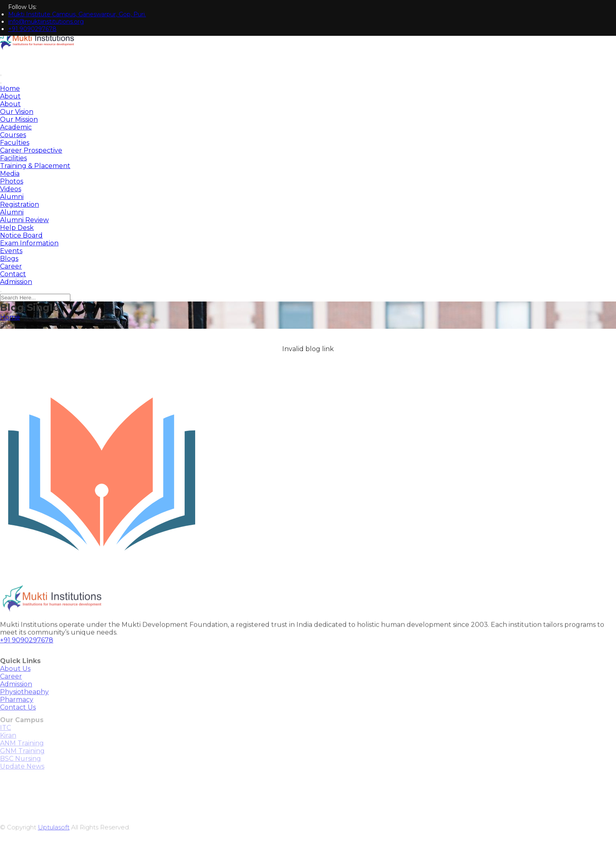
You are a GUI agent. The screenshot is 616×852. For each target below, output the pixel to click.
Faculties (15, 143)
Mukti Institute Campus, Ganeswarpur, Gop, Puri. (77, 14)
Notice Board (21, 235)
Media (10, 174)
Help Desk (17, 228)
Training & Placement (35, 166)
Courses (13, 135)
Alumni (12, 197)
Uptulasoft (54, 838)
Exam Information (29, 243)
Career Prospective (31, 150)
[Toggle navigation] (1, 83)
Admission (16, 282)
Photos (12, 181)
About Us (15, 678)
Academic (16, 127)
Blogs (9, 259)
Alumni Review (24, 220)
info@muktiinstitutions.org (46, 22)
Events (11, 251)
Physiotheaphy (24, 702)
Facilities (13, 158)
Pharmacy (17, 709)
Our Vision (17, 112)
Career (11, 266)
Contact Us (18, 717)
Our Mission (19, 119)
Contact (13, 274)
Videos (11, 189)
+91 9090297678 (32, 29)
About (10, 96)
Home (10, 88)
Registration (20, 204)
